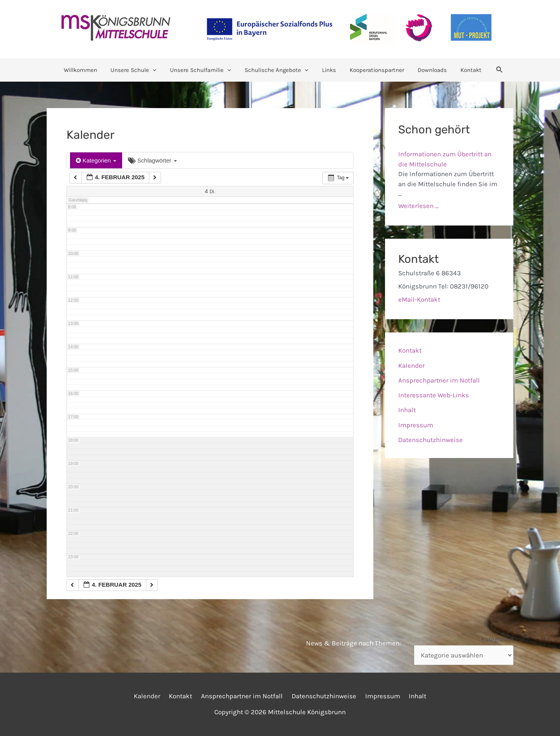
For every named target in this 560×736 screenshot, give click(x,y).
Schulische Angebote (278, 70)
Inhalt (407, 410)
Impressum (416, 425)
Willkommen (87, 70)
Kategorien (96, 160)
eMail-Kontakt (419, 299)
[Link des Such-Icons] (492, 70)
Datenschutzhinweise (430, 440)
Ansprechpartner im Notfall (439, 380)
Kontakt (464, 70)
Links (328, 70)
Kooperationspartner (374, 70)
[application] (158, 70)
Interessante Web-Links (434, 395)
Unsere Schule (138, 70)
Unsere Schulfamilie (204, 70)
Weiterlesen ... (418, 206)
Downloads (428, 70)
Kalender (411, 365)
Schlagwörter (152, 160)
